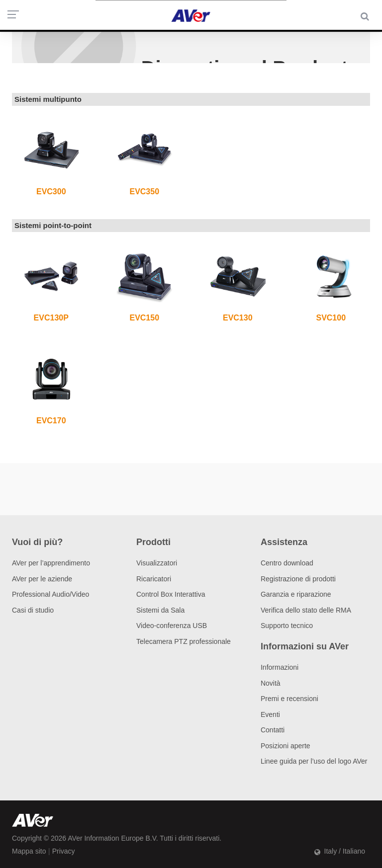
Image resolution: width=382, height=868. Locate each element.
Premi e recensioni (289, 699)
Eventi (270, 714)
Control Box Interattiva (171, 594)
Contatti (273, 730)
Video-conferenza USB (172, 626)
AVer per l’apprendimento (51, 563)
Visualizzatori (157, 563)
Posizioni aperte (286, 746)
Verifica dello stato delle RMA (306, 610)
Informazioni (280, 667)
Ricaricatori (154, 579)
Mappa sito (29, 851)
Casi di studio (33, 610)
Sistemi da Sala (160, 610)
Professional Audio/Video (50, 594)
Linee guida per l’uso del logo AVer (314, 761)
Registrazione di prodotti (298, 579)
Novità (271, 683)
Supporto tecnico (287, 626)
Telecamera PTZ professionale (184, 641)
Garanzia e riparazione (296, 594)
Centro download (287, 563)
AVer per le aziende (42, 579)
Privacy (64, 851)
